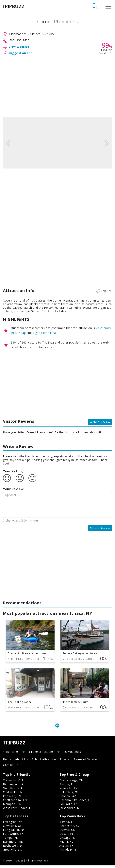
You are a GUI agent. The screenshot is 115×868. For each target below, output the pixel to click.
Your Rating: (13, 471)
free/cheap (18, 333)
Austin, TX (66, 848)
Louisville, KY (68, 807)
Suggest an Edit (21, 53)
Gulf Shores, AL (14, 791)
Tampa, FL (67, 787)
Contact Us (11, 767)
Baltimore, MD (13, 844)
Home (7, 762)
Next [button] (107, 143)
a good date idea (44, 333)
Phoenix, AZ (68, 799)
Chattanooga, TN (15, 803)
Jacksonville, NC (70, 810)
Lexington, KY (12, 824)
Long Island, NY (14, 832)
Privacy (65, 762)
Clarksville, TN (13, 795)
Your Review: (14, 489)
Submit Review (100, 528)
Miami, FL (66, 844)
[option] (57, 143)
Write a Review (100, 422)
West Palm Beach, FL (18, 810)
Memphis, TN (12, 807)
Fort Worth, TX (13, 836)
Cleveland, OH (13, 828)
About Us (22, 762)
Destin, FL (66, 836)
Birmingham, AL (14, 787)
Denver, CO (67, 832)
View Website (19, 47)
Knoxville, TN (12, 799)
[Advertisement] (57, 86)
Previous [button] (8, 143)
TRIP (13, 6)
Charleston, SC (70, 828)
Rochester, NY (13, 848)
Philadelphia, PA (70, 852)
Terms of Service (85, 762)
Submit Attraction (44, 762)
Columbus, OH (13, 783)
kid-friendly (103, 328)
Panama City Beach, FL (75, 803)
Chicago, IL (67, 840)
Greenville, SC (12, 852)
